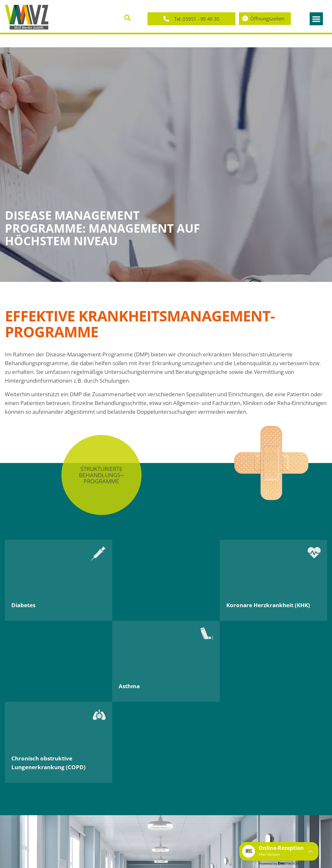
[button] (128, 18)
